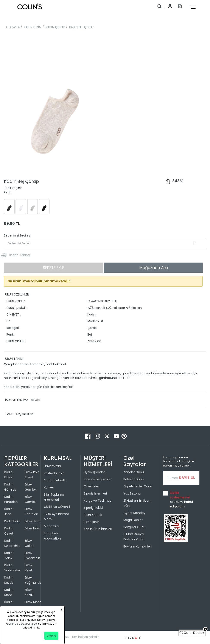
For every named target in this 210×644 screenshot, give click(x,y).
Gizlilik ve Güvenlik (57, 507)
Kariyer (49, 487)
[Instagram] (98, 436)
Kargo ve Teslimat (97, 501)
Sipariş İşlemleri (95, 493)
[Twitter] (107, 436)
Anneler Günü (134, 472)
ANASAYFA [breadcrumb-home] (13, 27)
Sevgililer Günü (134, 527)
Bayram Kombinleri (138, 546)
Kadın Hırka (12, 521)
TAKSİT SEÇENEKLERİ (19, 414)
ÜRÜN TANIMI (14, 359)
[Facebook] (88, 436)
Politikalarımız (54, 473)
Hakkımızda (52, 466)
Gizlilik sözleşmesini (180, 495)
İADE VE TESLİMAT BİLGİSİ (23, 400)
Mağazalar (52, 526)
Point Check (93, 515)
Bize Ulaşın (92, 522)
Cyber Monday (134, 513)
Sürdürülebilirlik (55, 480)
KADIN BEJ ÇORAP (82, 27)
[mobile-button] (193, 7)
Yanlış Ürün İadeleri (98, 529)
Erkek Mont (33, 602)
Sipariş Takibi (93, 508)
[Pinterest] (124, 436)
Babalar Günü (134, 479)
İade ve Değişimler (98, 479)
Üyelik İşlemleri (95, 472)
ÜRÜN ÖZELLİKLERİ (17, 294)
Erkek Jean (33, 521)
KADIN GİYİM (33, 27)
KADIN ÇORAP (55, 27)
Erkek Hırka (33, 528)
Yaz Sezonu (132, 493)
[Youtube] (117, 436)
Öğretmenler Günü (138, 486)
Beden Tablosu (20, 255)
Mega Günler (133, 520)
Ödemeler (91, 486)
